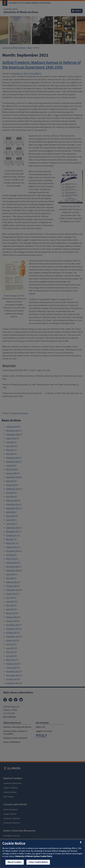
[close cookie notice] (81, 842)
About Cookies (15, 862)
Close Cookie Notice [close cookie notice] (38, 862)
